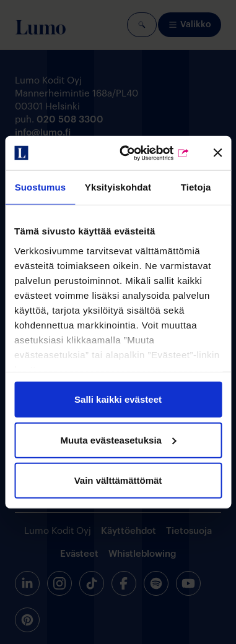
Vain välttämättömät (118, 480)
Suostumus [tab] (41, 187)
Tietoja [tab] (196, 187)
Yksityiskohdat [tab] (118, 187)
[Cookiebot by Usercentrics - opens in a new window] (142, 153)
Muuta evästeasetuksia (119, 440)
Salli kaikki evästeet (118, 399)
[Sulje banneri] (217, 153)
